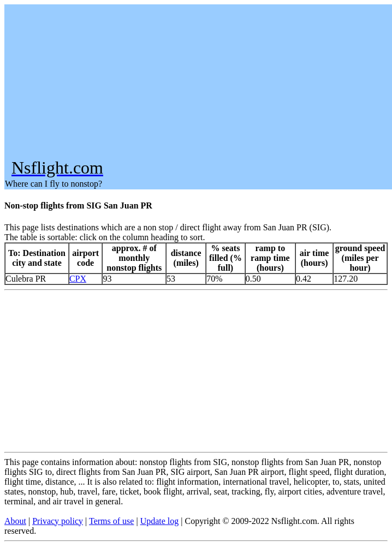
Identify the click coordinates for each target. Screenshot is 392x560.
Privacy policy (58, 521)
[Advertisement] (198, 81)
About (15, 521)
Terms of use (111, 521)
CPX (78, 279)
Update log (160, 521)
